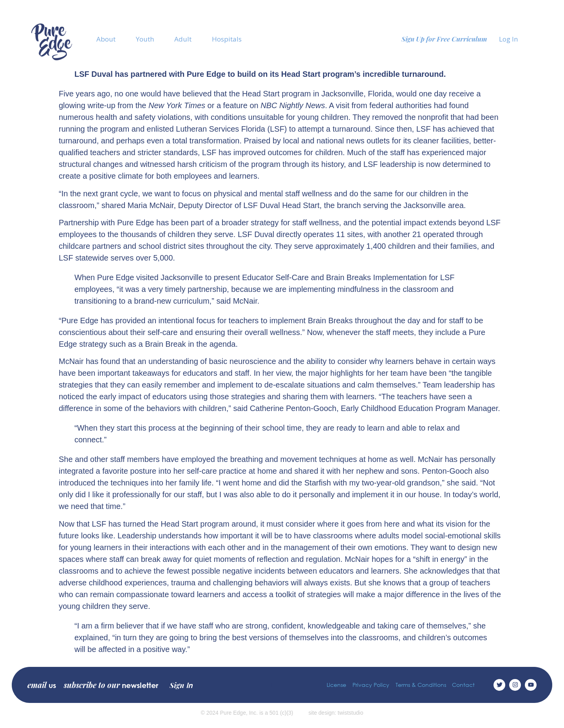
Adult (183, 39)
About (106, 39)
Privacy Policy (371, 685)
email (42, 685)
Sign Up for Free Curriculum (444, 39)
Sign (181, 685)
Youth (145, 39)
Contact (463, 685)
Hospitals (227, 39)
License (336, 685)
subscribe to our (111, 685)
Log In (508, 39)
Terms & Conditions (420, 685)
